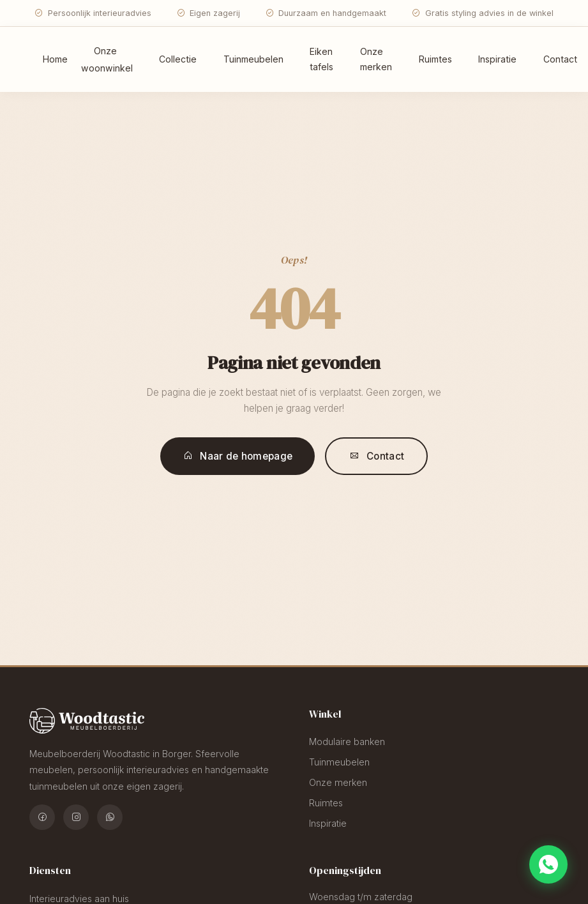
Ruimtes (435, 59)
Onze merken (376, 59)
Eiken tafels (321, 59)
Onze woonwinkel (107, 59)
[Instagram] (76, 817)
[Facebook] (42, 817)
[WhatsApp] (110, 817)
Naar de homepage (237, 456)
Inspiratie (497, 59)
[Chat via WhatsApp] (548, 864)
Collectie (178, 59)
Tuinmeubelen (253, 59)
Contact (377, 456)
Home (55, 59)
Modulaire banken (347, 742)
